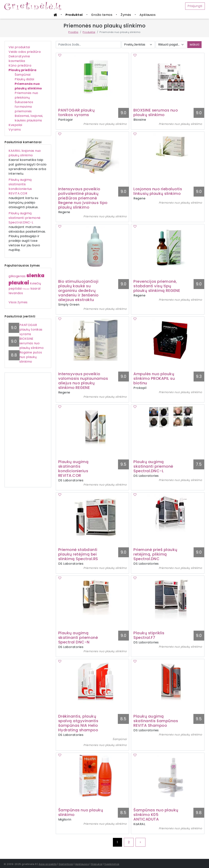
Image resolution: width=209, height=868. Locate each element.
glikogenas (17, 276)
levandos (16, 293)
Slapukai (97, 864)
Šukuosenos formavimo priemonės (24, 107)
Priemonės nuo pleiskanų (26, 95)
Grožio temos (102, 15)
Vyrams (15, 130)
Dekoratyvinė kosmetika (19, 59)
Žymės (126, 15)
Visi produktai (19, 47)
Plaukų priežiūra (22, 70)
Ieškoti (194, 45)
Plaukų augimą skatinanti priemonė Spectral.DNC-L (25, 218)
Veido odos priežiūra (25, 52)
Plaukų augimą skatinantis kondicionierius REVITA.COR (20, 187)
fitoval (26, 289)
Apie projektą (48, 864)
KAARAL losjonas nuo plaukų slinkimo (25, 153)
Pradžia (73, 32)
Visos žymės (18, 302)
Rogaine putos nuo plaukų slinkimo (31, 357)
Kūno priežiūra (20, 65)
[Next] (140, 842)
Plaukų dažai (24, 79)
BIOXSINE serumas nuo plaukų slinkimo (32, 343)
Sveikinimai (112, 864)
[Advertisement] (28, 430)
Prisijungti (195, 6)
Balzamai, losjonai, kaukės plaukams (29, 118)
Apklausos (148, 15)
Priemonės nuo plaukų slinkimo (28, 86)
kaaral (35, 289)
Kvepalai (15, 125)
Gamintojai (66, 864)
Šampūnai (23, 75)
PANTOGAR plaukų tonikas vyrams (31, 330)
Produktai (74, 15)
